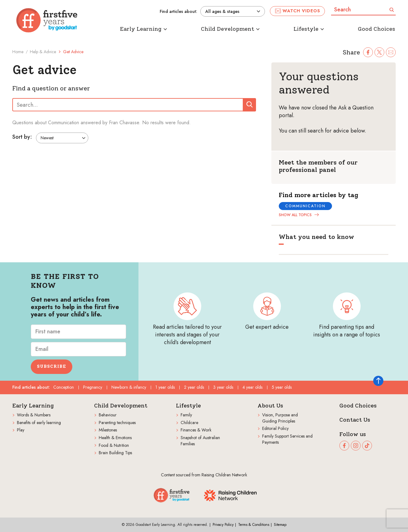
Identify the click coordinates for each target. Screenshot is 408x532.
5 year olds (282, 387)
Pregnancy (93, 387)
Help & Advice (43, 52)
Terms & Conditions (254, 525)
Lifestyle (188, 406)
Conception (64, 387)
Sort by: (22, 137)
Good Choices (358, 406)
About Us (270, 406)
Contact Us (355, 420)
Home (18, 52)
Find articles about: (178, 12)
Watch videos (298, 11)
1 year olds (165, 387)
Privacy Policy (223, 525)
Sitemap (280, 525)
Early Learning (33, 406)
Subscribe (52, 366)
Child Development (121, 406)
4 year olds (252, 387)
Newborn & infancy (129, 387)
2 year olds (194, 387)
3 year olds (223, 387)
